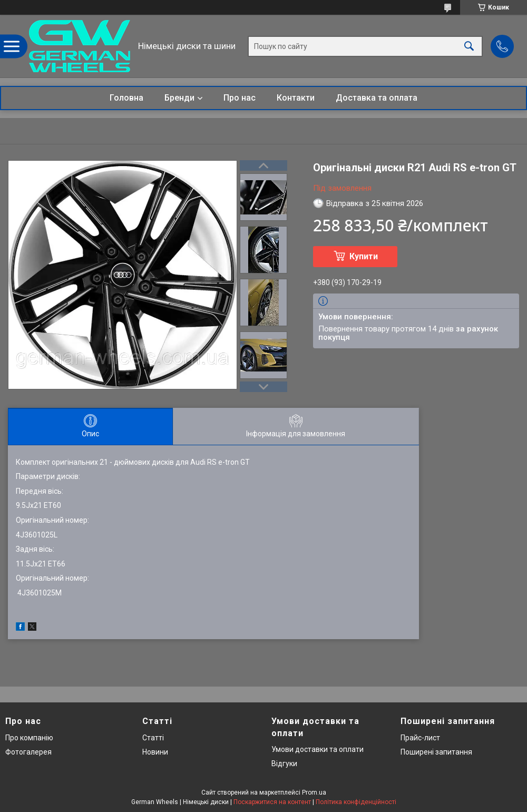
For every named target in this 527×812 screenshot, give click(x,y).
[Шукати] (469, 46)
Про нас (240, 98)
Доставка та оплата (377, 98)
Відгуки (284, 764)
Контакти (296, 98)
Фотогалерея (28, 752)
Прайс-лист (420, 738)
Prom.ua (314, 793)
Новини (155, 752)
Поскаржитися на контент (272, 802)
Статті (153, 738)
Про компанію (29, 738)
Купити (364, 256)
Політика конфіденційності (356, 802)
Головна (126, 98)
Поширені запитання (436, 752)
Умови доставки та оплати (318, 749)
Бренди (179, 98)
